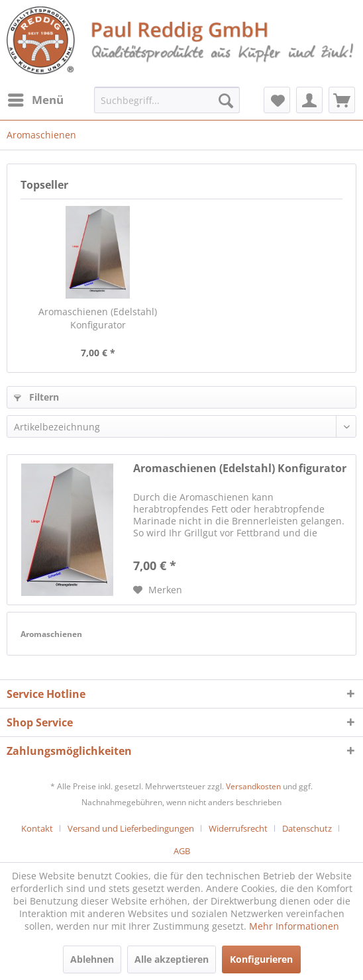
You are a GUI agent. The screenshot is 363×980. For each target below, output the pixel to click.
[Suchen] (226, 100)
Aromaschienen (51, 634)
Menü (36, 98)
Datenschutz (307, 828)
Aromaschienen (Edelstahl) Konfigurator (98, 318)
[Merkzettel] (277, 100)
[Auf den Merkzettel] (158, 590)
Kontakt (37, 828)
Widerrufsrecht (238, 828)
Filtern (36, 397)
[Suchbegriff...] (167, 100)
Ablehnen (92, 959)
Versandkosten (253, 786)
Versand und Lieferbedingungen (131, 828)
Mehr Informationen (294, 926)
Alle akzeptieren (172, 959)
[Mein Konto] (309, 100)
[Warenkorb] (342, 100)
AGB (182, 851)
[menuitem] (35, 100)
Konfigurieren (261, 959)
